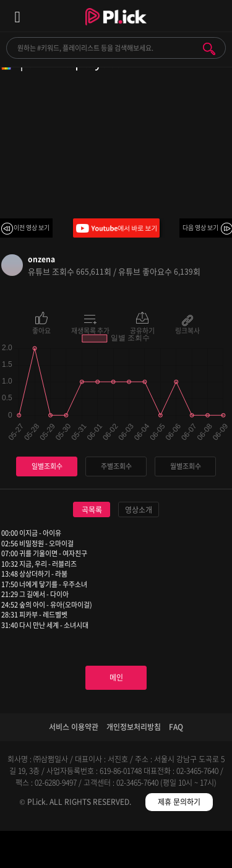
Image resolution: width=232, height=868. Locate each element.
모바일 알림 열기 (216, 16)
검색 (209, 49)
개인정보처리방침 (134, 727)
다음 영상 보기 (200, 227)
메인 (116, 677)
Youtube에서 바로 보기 (116, 228)
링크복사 (187, 330)
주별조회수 (116, 466)
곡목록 (92, 510)
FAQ (176, 727)
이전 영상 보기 (32, 227)
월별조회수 (186, 466)
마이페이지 (203, 852)
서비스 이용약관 (74, 727)
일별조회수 (47, 466)
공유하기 (142, 330)
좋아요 (41, 330)
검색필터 (87, 852)
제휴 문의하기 (179, 802)
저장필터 (145, 852)
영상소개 (139, 510)
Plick (116, 28)
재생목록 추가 (90, 330)
